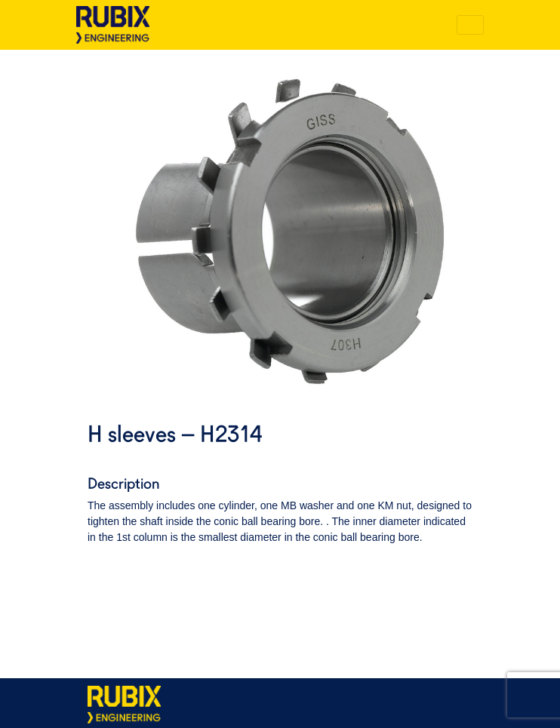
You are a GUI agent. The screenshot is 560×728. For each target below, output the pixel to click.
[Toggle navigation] (470, 25)
